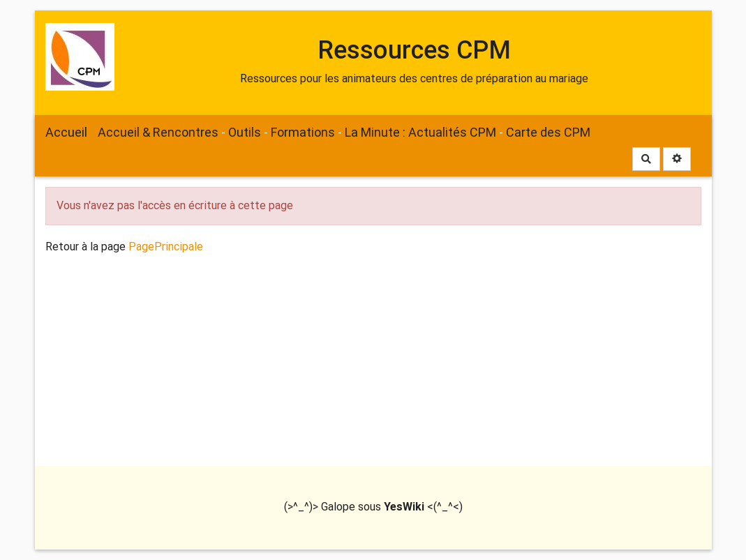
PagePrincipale (166, 247)
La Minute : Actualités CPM (420, 132)
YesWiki (404, 507)
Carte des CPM (548, 132)
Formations (303, 132)
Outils (245, 132)
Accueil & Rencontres (158, 132)
